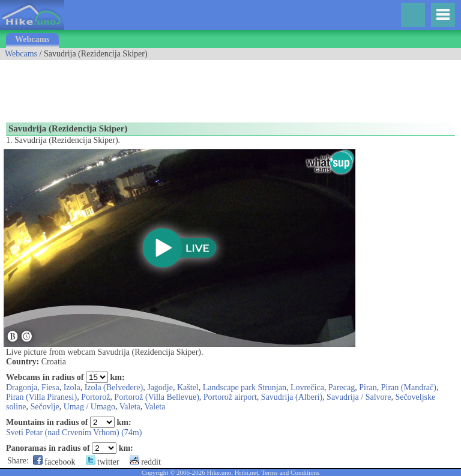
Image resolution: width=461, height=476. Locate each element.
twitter (103, 462)
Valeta (130, 407)
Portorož (95, 397)
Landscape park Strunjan (245, 387)
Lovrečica (307, 387)
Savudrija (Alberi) (292, 397)
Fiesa (50, 387)
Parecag (342, 387)
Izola (72, 387)
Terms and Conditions (290, 472)
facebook (54, 462)
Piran (368, 387)
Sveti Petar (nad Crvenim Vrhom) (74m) (74, 432)
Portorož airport (230, 397)
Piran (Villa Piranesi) (41, 397)
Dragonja (22, 387)
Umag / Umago (89, 407)
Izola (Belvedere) (114, 387)
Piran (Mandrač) (409, 387)
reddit (145, 462)
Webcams (32, 39)
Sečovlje (44, 407)
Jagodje (160, 387)
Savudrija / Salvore (359, 397)
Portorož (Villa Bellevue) (156, 397)
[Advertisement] (218, 87)
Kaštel (188, 387)
